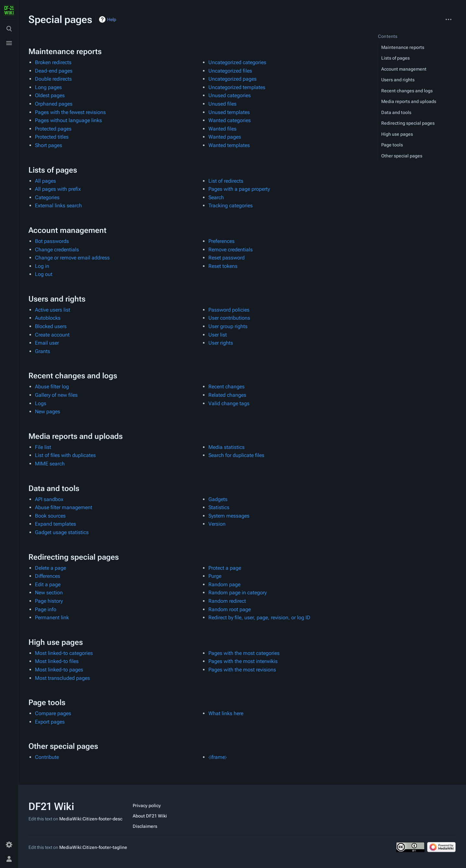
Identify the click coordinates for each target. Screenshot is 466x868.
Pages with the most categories (244, 653)
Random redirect (227, 601)
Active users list (53, 310)
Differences (48, 576)
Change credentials (57, 250)
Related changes (227, 395)
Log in (42, 266)
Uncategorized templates (237, 87)
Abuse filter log (52, 387)
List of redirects (226, 181)
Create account (52, 335)
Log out (44, 274)
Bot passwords (52, 241)
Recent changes (227, 387)
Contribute (47, 757)
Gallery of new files (56, 395)
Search (216, 197)
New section (49, 593)
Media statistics (227, 447)
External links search (58, 206)
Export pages (50, 722)
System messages (229, 516)
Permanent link (52, 617)
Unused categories (230, 95)
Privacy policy (147, 805)
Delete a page (50, 568)
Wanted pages (225, 137)
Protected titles (52, 137)
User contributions (229, 318)
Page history (49, 601)
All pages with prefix (58, 189)
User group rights (228, 326)
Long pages (48, 87)
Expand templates (55, 524)
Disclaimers (145, 826)
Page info (46, 609)
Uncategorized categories (237, 62)
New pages (48, 411)
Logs (41, 403)
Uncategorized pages (233, 79)
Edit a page (48, 584)
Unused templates (229, 112)
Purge (215, 576)
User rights (221, 343)
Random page (224, 584)
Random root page (230, 609)
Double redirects (53, 79)
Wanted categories (230, 120)
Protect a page (225, 568)
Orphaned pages (54, 104)
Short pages (49, 145)
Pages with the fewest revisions (70, 112)
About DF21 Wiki (150, 816)
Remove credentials (231, 250)
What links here (226, 713)
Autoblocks (48, 318)
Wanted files (222, 129)
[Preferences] (9, 845)
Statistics (219, 507)
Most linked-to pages (59, 670)
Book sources (50, 516)
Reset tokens (223, 266)
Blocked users (51, 326)
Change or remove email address (72, 258)
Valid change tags (229, 403)
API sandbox (49, 499)
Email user (47, 343)
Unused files (222, 104)
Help (112, 19)
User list (218, 335)
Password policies (229, 310)
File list (43, 447)
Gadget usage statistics (62, 532)
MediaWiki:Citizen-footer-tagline (93, 847)
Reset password (227, 258)
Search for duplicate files (236, 455)
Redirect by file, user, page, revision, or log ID (259, 617)
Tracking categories (231, 206)
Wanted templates (229, 145)
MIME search (50, 464)
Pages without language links (68, 120)
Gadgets (218, 499)
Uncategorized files (230, 71)
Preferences (222, 241)
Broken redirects (53, 62)
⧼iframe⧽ (218, 757)
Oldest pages (50, 95)
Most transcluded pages (62, 678)
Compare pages (53, 713)
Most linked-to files (57, 661)
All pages (45, 181)
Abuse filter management (64, 507)
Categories (47, 197)
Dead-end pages (54, 71)
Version (217, 524)
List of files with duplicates (65, 455)
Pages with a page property (239, 189)
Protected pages (53, 129)
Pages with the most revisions (242, 670)
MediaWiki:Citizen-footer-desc (91, 819)
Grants (43, 351)
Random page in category (238, 593)
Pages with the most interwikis (243, 661)
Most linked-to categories (64, 653)
